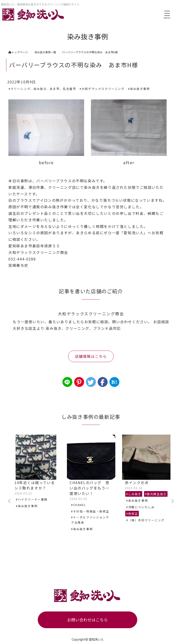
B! (114, 382)
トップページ (18, 52)
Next (172, 501)
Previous (9, 501)
